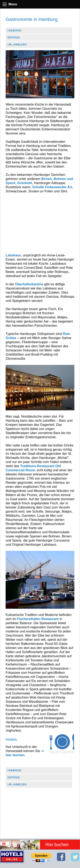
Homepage (14, 30)
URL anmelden (17, 45)
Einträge (14, 38)
